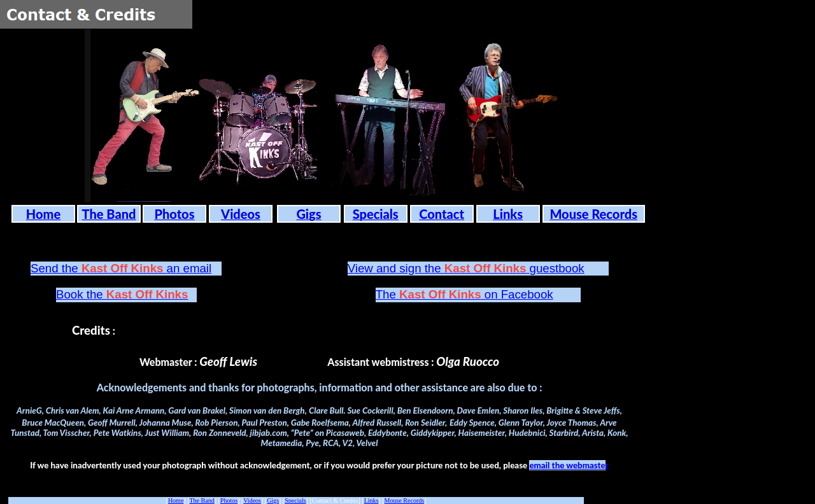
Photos (229, 500)
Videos (252, 500)
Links (372, 500)
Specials (295, 500)
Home (176, 500)
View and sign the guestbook (466, 268)
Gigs (273, 500)
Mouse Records (405, 500)
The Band (202, 500)
